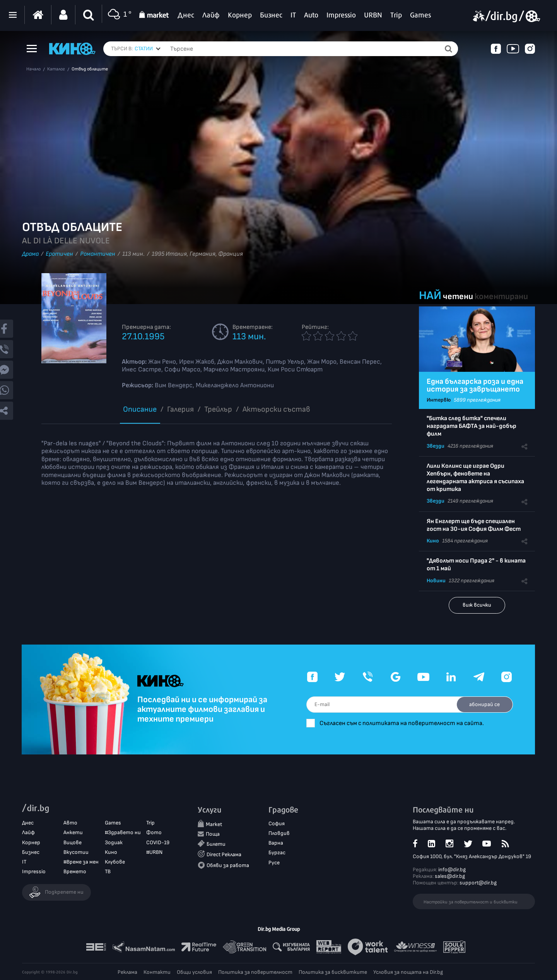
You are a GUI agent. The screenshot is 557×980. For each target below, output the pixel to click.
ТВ (108, 872)
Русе (274, 863)
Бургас (277, 853)
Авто (70, 823)
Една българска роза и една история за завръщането (475, 385)
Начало (33, 69)
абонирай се (484, 704)
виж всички (477, 605)
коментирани (501, 297)
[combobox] (148, 49)
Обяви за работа (228, 865)
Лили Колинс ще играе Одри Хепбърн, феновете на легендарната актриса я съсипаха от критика (475, 478)
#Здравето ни (123, 833)
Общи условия (194, 972)
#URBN (154, 852)
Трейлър (218, 409)
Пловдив (279, 834)
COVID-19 (158, 842)
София (277, 824)
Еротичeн (59, 254)
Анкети (73, 833)
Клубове (115, 862)
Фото (154, 833)
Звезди (436, 446)
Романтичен (98, 254)
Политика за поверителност (255, 972)
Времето (75, 872)
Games (113, 823)
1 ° (119, 15)
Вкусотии (76, 852)
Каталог (56, 69)
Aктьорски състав (276, 409)
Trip (150, 823)
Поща (213, 834)
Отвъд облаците (90, 69)
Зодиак (114, 842)
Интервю (439, 400)
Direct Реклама (224, 855)
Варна (276, 843)
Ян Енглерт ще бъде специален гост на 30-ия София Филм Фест (474, 525)
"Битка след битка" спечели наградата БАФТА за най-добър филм (472, 426)
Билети (216, 844)
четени (458, 297)
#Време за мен (81, 862)
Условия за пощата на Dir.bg (408, 972)
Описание (140, 409)
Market (214, 825)
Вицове (73, 842)
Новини (436, 581)
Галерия (180, 409)
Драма (30, 254)
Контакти (157, 972)
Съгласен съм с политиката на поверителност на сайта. (406, 723)
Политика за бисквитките (333, 972)
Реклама (127, 972)
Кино (433, 541)
